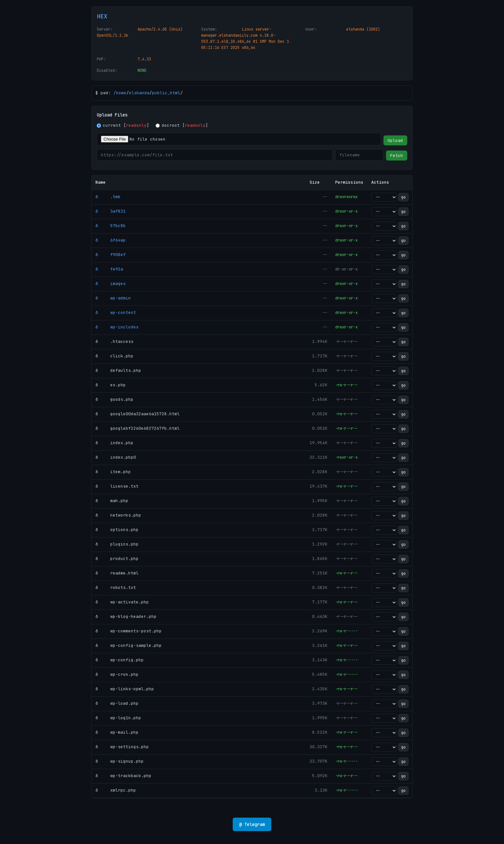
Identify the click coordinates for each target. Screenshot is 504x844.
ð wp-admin (113, 298)
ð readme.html (117, 573)
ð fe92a (109, 269)
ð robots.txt (116, 587)
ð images (111, 284)
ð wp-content (116, 312)
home (121, 93)
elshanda (139, 93)
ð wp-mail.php (117, 732)
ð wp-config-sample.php (129, 645)
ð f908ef (111, 255)
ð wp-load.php (117, 703)
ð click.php (114, 356)
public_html (166, 93)
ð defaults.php (118, 370)
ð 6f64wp (111, 240)
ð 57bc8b (111, 226)
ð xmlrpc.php (116, 790)
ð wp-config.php (120, 660)
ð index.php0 (116, 457)
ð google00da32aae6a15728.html (138, 414)
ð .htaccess (114, 341)
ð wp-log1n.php (118, 718)
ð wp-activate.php (122, 602)
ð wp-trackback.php (123, 776)
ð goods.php (114, 399)
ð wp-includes (117, 327)
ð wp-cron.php (117, 674)
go (403, 197)
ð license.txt (117, 486)
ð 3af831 (111, 211)
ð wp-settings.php (122, 747)
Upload (395, 140)
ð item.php (113, 472)
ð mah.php (112, 501)
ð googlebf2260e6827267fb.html (138, 428)
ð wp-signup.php (120, 761)
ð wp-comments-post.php (129, 631)
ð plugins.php (117, 544)
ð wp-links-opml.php (125, 689)
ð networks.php (118, 515)
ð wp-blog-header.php (126, 616)
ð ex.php (111, 385)
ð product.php (117, 559)
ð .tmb (108, 197)
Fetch (397, 156)
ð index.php (114, 443)
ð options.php (117, 530)
